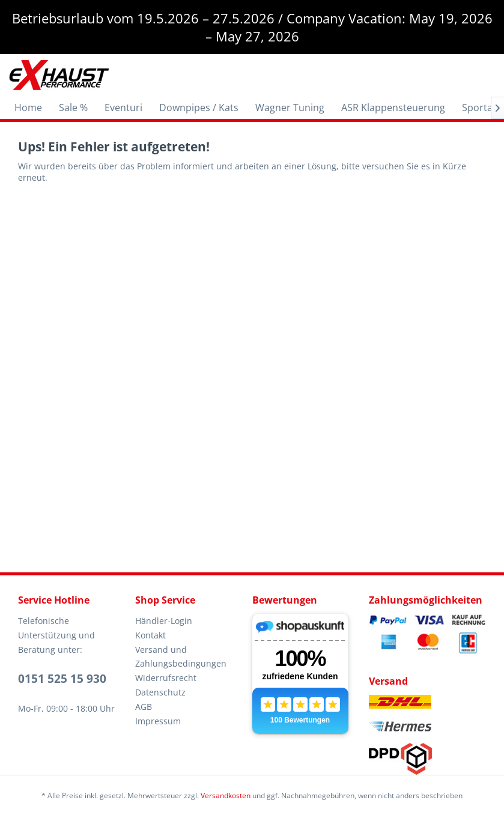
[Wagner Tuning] (290, 108)
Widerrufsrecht (166, 678)
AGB (144, 707)
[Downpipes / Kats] (199, 108)
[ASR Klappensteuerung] (393, 108)
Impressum (158, 721)
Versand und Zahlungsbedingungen (181, 657)
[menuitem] (28, 108)
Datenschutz (160, 692)
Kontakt (150, 635)
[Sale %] (73, 108)
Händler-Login (164, 621)
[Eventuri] (123, 108)
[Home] (28, 108)
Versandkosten (226, 795)
